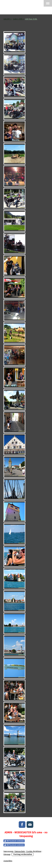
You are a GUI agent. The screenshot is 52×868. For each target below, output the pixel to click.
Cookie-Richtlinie (34, 851)
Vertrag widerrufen (23, 854)
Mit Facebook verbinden (14, 841)
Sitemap (7, 854)
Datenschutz (20, 851)
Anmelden (8, 861)
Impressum (8, 851)
